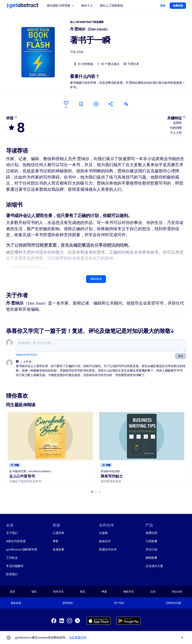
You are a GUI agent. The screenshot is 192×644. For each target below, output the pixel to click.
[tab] (92, 492)
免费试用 (151, 533)
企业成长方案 (154, 566)
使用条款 (68, 603)
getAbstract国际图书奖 (22, 549)
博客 (55, 541)
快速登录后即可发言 (26, 355)
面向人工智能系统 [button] (111, 6)
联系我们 (12, 574)
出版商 (103, 533)
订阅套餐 (151, 541)
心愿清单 (58, 533)
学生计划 (151, 549)
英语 (12, 592)
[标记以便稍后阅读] (81, 104)
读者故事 (58, 549)
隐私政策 (16, 603)
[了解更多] (16, 117)
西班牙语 (58, 592)
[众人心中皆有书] (50, 436)
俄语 (82, 592)
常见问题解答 (15, 566)
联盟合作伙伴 (108, 549)
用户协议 (119, 603)
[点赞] (66, 104)
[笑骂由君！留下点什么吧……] (101, 345)
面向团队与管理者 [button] (61, 6)
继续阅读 (96, 279)
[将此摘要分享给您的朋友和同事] (111, 104)
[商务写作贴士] (142, 436)
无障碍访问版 (173, 603)
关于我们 (12, 533)
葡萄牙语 (129, 592)
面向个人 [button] (87, 6)
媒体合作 (105, 541)
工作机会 (12, 558)
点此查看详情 (78, 638)
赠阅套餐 (151, 558)
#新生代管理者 (16, 541)
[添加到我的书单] (96, 104)
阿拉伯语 (177, 592)
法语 (153, 592)
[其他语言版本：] (126, 104)
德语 (34, 592)
